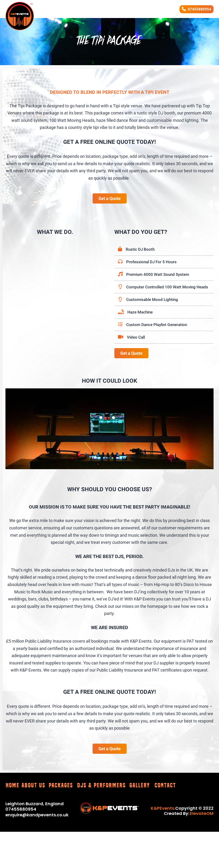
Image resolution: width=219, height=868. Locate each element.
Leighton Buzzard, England (35, 804)
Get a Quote (110, 198)
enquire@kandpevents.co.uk (37, 815)
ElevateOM (202, 813)
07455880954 (199, 9)
